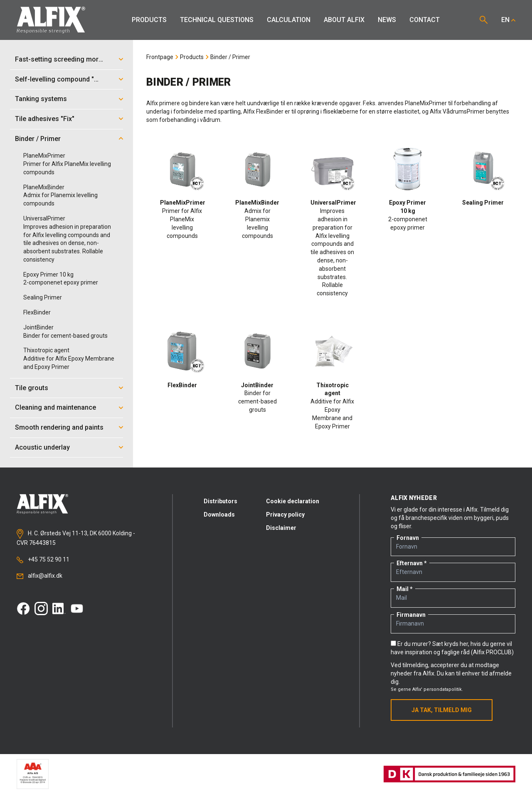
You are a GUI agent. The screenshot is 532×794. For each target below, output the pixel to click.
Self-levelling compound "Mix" (61, 79)
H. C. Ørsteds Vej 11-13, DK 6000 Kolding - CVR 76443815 (76, 537)
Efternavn (410, 563)
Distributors (220, 501)
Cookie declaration (293, 501)
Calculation (289, 20)
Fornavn (408, 538)
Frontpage (160, 57)
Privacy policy (285, 514)
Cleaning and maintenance (55, 407)
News (387, 20)
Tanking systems (41, 99)
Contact (425, 20)
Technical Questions (217, 20)
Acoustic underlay (42, 447)
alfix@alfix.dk (39, 576)
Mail (403, 589)
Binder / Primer (38, 139)
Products (149, 20)
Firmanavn (411, 615)
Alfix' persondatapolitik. (438, 689)
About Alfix (344, 20)
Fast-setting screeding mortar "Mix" (62, 59)
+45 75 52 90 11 (43, 560)
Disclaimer (281, 528)
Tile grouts (32, 388)
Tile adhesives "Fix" (45, 119)
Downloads (219, 514)
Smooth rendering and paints (59, 427)
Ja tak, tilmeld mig (442, 710)
